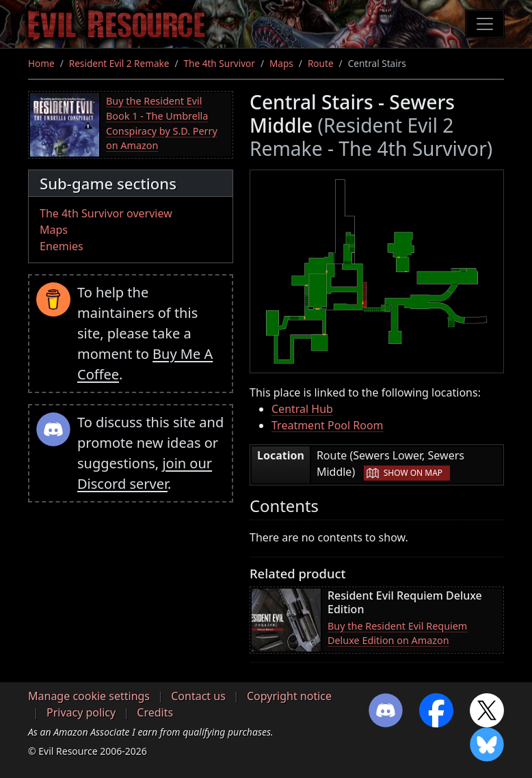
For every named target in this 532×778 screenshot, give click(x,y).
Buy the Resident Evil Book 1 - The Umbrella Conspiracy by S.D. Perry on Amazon (162, 123)
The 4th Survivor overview (106, 213)
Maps (281, 63)
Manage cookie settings (89, 696)
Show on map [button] (413, 473)
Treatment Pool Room (328, 425)
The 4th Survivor (220, 63)
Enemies (62, 246)
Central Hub (302, 409)
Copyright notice (289, 696)
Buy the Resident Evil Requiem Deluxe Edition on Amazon (397, 633)
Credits (155, 712)
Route (321, 63)
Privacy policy (81, 712)
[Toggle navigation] (485, 24)
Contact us (198, 696)
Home (41, 63)
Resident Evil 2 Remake (119, 63)
